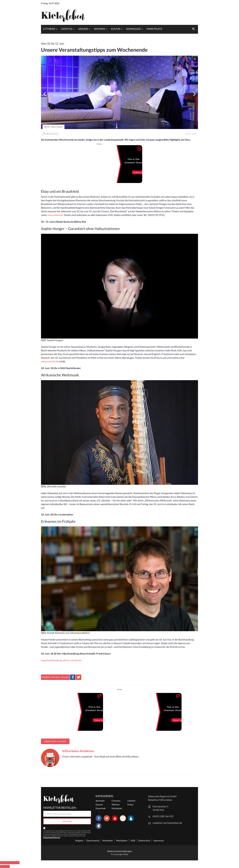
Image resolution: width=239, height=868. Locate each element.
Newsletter (108, 840)
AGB (133, 840)
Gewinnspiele (93, 840)
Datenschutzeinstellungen (120, 851)
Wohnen (100, 29)
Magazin (79, 840)
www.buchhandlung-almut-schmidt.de (61, 660)
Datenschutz (144, 840)
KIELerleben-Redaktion (78, 751)
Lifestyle (67, 29)
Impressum (159, 840)
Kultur (116, 29)
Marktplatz (154, 29)
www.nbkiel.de (55, 215)
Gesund (83, 29)
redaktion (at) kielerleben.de (167, 823)
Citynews (49, 29)
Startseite (100, 801)
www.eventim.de (50, 361)
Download (133, 29)
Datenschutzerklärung (52, 837)
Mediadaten (122, 840)
